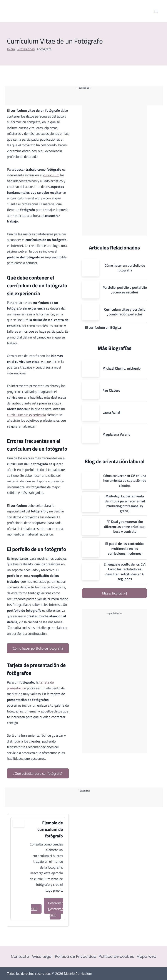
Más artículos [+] (114, 593)
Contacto (20, 956)
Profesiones (26, 49)
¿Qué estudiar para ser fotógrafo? (38, 773)
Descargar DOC (55, 912)
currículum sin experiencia (26, 415)
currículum (51, 175)
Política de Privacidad (76, 956)
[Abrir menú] (156, 11)
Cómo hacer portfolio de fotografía (38, 648)
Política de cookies (116, 956)
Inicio (11, 49)
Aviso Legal (42, 956)
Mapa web (146, 956)
